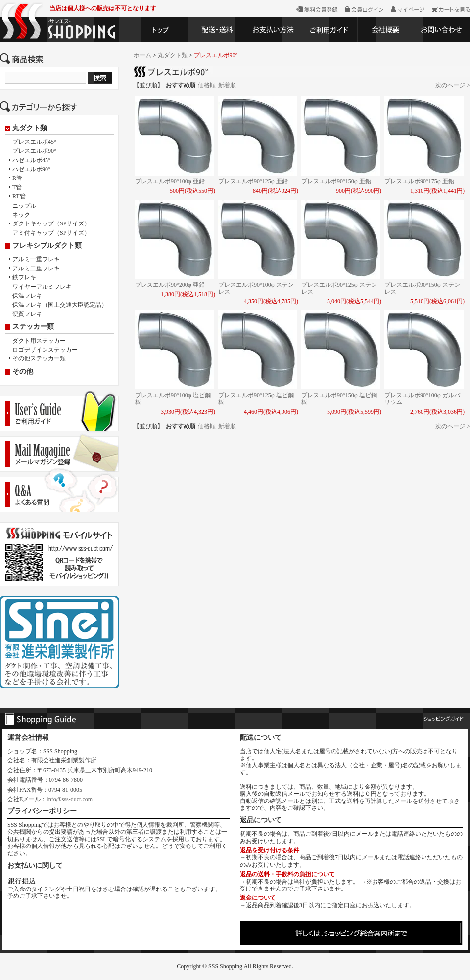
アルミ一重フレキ (36, 259)
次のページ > (453, 85)
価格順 (207, 85)
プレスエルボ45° (34, 142)
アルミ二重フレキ (36, 268)
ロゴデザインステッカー (45, 350)
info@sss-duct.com (70, 799)
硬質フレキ (27, 314)
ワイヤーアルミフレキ (42, 287)
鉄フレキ (24, 277)
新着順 (227, 85)
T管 (17, 187)
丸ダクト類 (30, 128)
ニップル (24, 206)
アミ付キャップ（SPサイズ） (51, 233)
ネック (21, 215)
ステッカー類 (33, 327)
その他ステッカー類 (39, 358)
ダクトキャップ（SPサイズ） (51, 223)
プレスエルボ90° (34, 151)
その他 (23, 372)
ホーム (142, 55)
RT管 (19, 196)
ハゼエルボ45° (31, 160)
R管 (17, 178)
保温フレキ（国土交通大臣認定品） (60, 305)
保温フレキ (27, 296)
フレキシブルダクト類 (47, 246)
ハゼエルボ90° (31, 169)
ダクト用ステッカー (39, 341)
